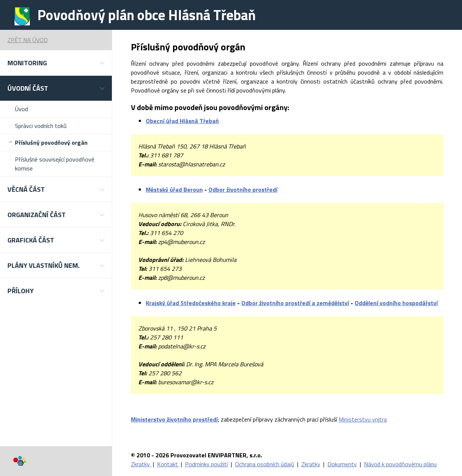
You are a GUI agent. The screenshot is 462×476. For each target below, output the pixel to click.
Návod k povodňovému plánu (400, 464)
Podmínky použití (206, 464)
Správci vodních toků (41, 126)
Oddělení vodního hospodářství (396, 303)
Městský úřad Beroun (174, 190)
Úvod (21, 109)
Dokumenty (342, 464)
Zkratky (141, 464)
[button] (56, 63)
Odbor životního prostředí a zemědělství (295, 303)
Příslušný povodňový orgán (51, 143)
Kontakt (168, 464)
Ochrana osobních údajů (265, 464)
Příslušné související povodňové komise (55, 164)
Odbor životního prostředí (243, 190)
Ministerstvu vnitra (363, 419)
